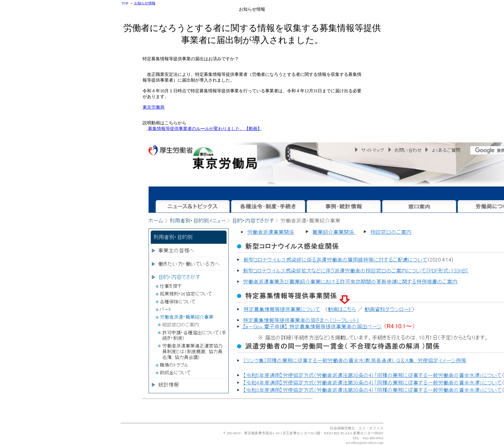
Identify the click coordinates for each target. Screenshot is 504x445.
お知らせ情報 (145, 3)
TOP (125, 3)
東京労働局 (153, 107)
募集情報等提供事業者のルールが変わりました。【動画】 (204, 129)
